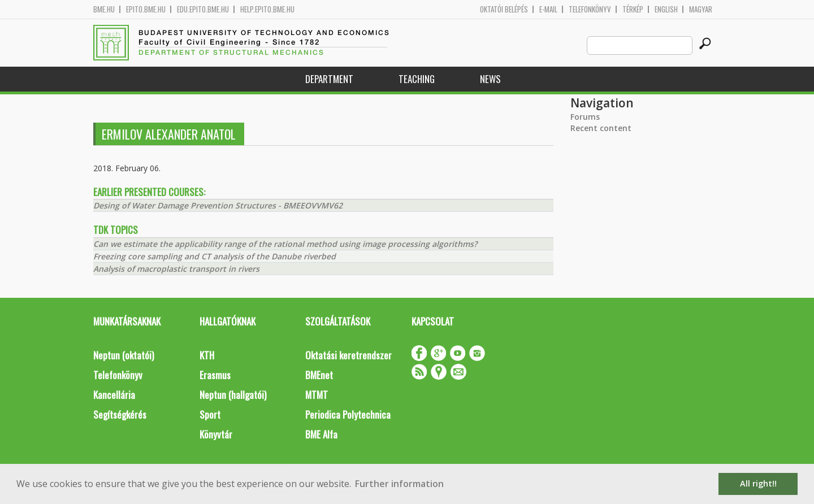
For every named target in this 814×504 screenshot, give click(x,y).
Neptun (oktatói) (124, 355)
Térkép (633, 9)
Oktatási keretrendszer (348, 355)
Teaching (417, 79)
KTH (207, 355)
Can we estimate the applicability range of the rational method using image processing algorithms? (285, 244)
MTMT (317, 395)
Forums (585, 117)
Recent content (601, 128)
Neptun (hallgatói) (233, 395)
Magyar (701, 9)
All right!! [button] (758, 483)
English (666, 9)
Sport (210, 414)
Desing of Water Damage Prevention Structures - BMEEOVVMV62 (218, 205)
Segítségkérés (120, 414)
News (490, 79)
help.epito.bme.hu (267, 9)
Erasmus (215, 375)
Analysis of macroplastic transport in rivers (176, 269)
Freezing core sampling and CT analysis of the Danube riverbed (215, 256)
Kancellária (114, 395)
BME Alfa (321, 434)
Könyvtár (216, 434)
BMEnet (319, 375)
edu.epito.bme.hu (203, 9)
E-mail (548, 9)
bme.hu (104, 9)
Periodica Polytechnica (348, 414)
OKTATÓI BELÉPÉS (504, 9)
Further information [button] (399, 484)
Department (329, 79)
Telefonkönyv (590, 9)
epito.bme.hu (146, 9)
